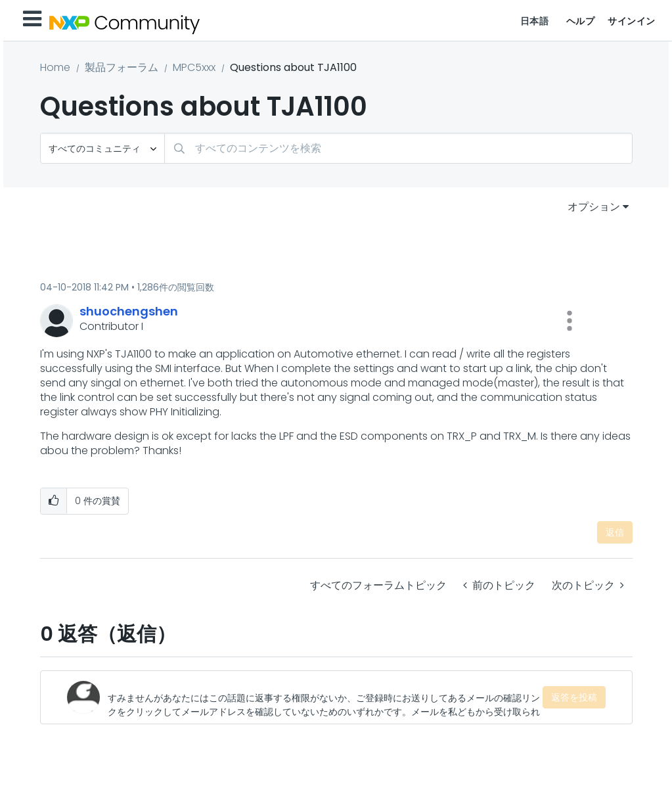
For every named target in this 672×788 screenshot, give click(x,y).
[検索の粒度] (102, 148)
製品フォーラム (122, 67)
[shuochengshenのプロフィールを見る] (129, 311)
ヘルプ (581, 21)
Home (55, 67)
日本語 (535, 21)
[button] (570, 321)
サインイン (632, 21)
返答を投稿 (574, 697)
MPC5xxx (194, 67)
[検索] (398, 148)
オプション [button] (594, 207)
